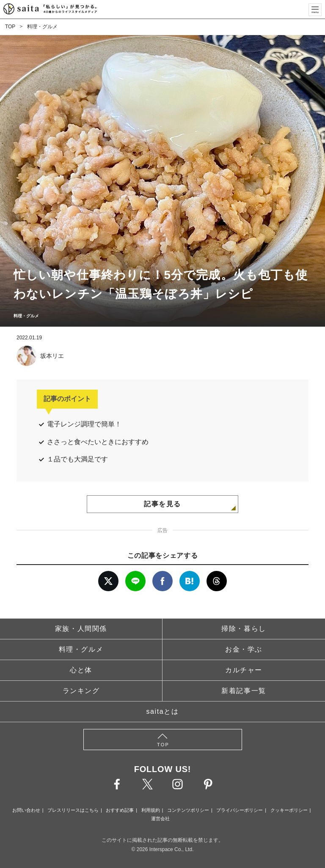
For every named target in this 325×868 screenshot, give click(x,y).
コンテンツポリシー (188, 810)
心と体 (81, 670)
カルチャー (244, 670)
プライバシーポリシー (240, 810)
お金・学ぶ (244, 649)
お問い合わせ (26, 810)
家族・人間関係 (81, 629)
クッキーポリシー (289, 810)
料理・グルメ (42, 27)
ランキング (81, 691)
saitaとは (163, 711)
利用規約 (151, 810)
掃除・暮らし (244, 629)
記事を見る (162, 504)
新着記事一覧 (244, 691)
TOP (10, 27)
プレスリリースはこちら (73, 810)
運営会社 (160, 819)
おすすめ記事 (120, 810)
